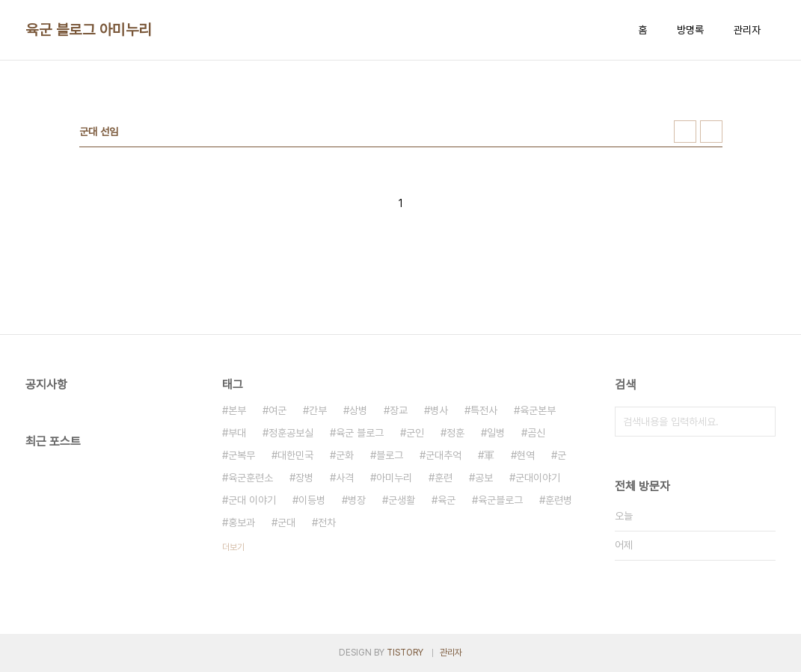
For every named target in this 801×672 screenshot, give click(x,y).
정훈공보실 (291, 433)
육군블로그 (500, 500)
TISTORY (405, 653)
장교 (399, 410)
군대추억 (444, 455)
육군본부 (538, 410)
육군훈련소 (251, 478)
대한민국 (295, 455)
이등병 (312, 500)
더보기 (233, 547)
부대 (237, 433)
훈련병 (559, 500)
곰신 (536, 433)
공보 (484, 478)
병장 (357, 500)
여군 (277, 410)
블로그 (390, 455)
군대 (286, 523)
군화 (345, 455)
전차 (327, 523)
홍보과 (242, 523)
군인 (415, 433)
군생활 (402, 500)
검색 (761, 422)
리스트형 (711, 132)
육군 (446, 500)
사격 (345, 478)
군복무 (242, 455)
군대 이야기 (252, 500)
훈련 (444, 478)
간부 (318, 410)
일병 (496, 433)
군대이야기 (538, 478)
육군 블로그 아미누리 (89, 30)
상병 (358, 410)
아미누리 (394, 478)
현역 (526, 455)
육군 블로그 (360, 433)
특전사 (484, 410)
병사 (439, 410)
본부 (237, 410)
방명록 (690, 30)
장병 (304, 478)
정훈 (455, 433)
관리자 (747, 30)
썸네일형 (685, 132)
